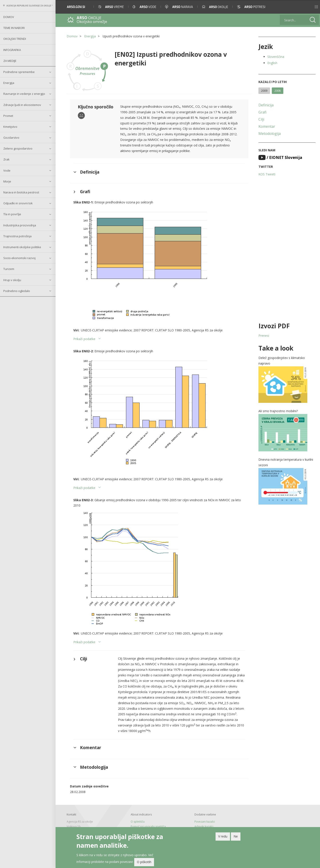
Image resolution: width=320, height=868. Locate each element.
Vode (7, 170)
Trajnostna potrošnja (17, 236)
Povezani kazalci (205, 822)
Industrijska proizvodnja (20, 225)
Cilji (261, 119)
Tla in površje (12, 214)
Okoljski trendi (15, 39)
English (272, 63)
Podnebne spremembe (19, 72)
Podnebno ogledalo (17, 291)
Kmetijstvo (10, 127)
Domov (9, 17)
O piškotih (144, 863)
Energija (9, 83)
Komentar (267, 126)
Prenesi (264, 336)
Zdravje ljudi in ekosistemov (22, 105)
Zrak (6, 159)
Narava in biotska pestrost (21, 192)
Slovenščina (276, 57)
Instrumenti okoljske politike (22, 247)
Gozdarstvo (11, 138)
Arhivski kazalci (204, 826)
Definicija (266, 105)
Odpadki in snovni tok (18, 203)
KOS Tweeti (267, 174)
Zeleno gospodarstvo (18, 148)
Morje (7, 181)
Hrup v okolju (12, 280)
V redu (223, 837)
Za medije (10, 61)
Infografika (12, 50)
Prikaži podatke (84, 339)
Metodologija (270, 134)
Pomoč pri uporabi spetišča (148, 826)
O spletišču (138, 822)
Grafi (262, 112)
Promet (8, 116)
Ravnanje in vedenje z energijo (24, 94)
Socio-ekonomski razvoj (19, 258)
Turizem (9, 269)
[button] (310, 7)
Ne (236, 837)
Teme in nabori (14, 28)
